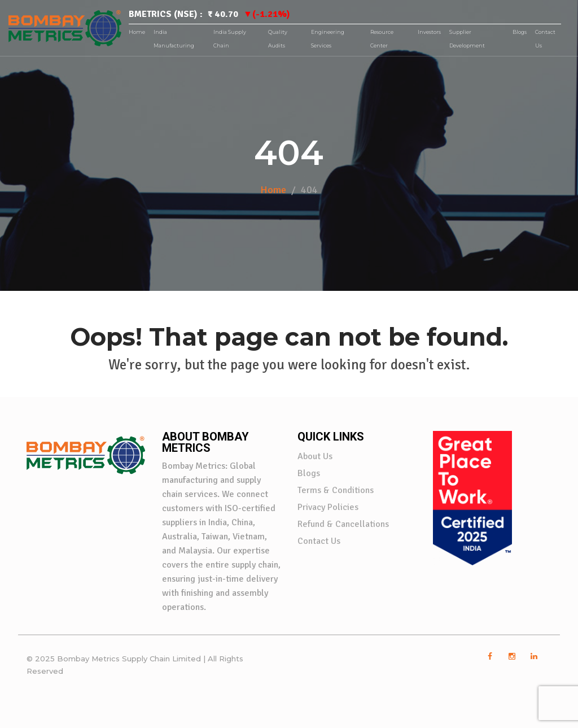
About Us (315, 456)
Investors (429, 32)
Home (137, 32)
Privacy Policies (328, 507)
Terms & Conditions (336, 490)
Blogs (520, 32)
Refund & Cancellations (343, 524)
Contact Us (319, 541)
